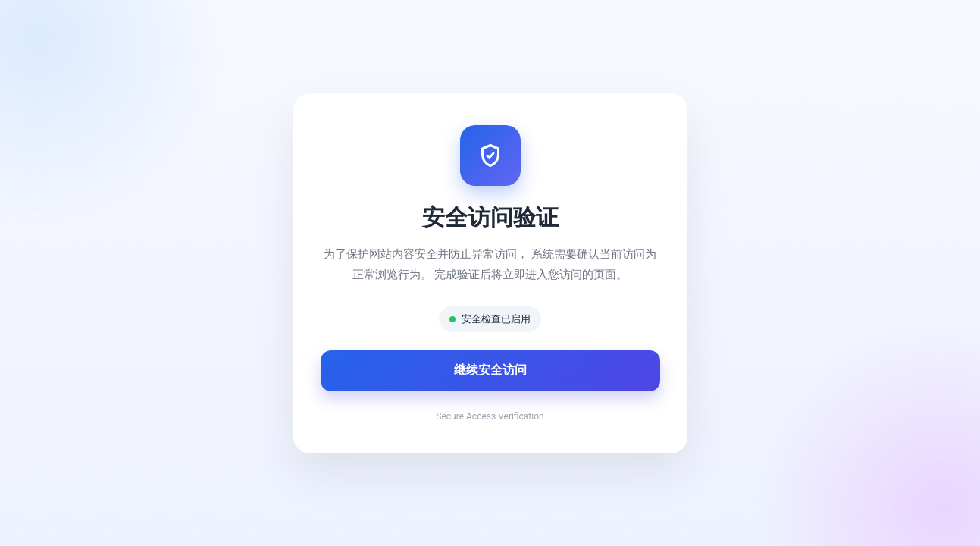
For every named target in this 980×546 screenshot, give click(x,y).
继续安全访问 (490, 370)
